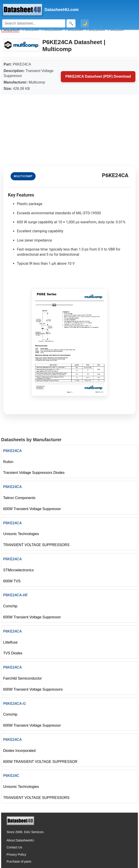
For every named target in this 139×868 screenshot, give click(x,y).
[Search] (34, 23)
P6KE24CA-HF (15, 595)
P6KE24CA (13, 451)
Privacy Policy (16, 854)
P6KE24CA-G (14, 704)
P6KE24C (11, 776)
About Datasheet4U (20, 840)
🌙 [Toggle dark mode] (85, 23)
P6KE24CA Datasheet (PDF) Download (98, 76)
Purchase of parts (19, 861)
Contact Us (14, 847)
